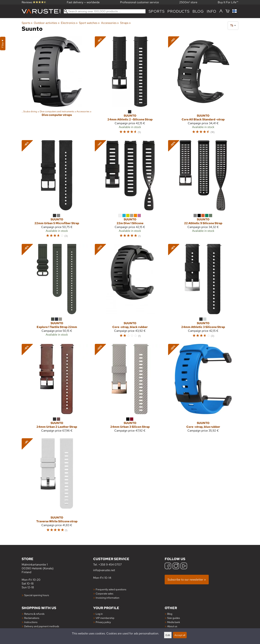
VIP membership (105, 618)
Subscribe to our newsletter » (187, 580)
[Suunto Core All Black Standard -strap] (203, 87)
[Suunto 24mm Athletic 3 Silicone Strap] (203, 292)
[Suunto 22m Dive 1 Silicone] (130, 191)
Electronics (69, 23)
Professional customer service (139, 2)
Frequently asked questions (111, 589)
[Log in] (221, 11)
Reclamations (32, 618)
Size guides (174, 618)
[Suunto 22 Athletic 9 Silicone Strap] (203, 191)
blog (198, 11)
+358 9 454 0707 (110, 565)
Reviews (34, 2)
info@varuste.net (104, 570)
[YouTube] (184, 566)
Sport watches (89, 23)
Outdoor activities (47, 23)
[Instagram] (176, 566)
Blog (170, 614)
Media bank (174, 622)
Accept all (180, 635)
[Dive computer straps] (57, 87)
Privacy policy (103, 622)
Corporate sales (104, 593)
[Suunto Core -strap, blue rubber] (203, 390)
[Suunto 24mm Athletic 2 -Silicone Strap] (130, 87)
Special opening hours (37, 595)
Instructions (31, 622)
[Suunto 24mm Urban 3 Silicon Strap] (130, 390)
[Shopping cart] (227, 11)
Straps (125, 23)
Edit (168, 635)
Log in (99, 614)
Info (212, 11)
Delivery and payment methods (42, 626)
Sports (157, 11)
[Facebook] (168, 566)
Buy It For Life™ (228, 2)
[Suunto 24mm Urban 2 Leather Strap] (57, 390)
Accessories (110, 23)
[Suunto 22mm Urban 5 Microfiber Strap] (57, 191)
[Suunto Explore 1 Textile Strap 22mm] (57, 292)
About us (172, 626)
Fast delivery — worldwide (83, 2)
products (178, 11)
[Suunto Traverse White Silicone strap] (57, 487)
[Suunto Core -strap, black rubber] (130, 292)
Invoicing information (108, 598)
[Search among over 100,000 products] (105, 11)
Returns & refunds (34, 614)
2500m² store (188, 2)
